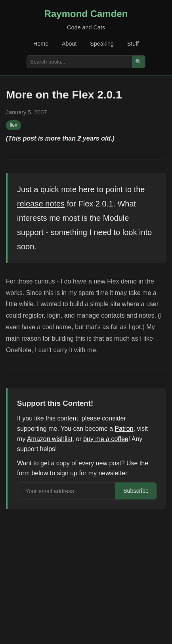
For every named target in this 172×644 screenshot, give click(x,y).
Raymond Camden (86, 14)
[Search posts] (79, 62)
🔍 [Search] (139, 62)
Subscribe (136, 491)
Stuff (133, 44)
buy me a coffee (106, 439)
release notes (41, 204)
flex (14, 125)
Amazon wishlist (50, 439)
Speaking (102, 44)
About (69, 44)
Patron (124, 429)
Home (41, 44)
